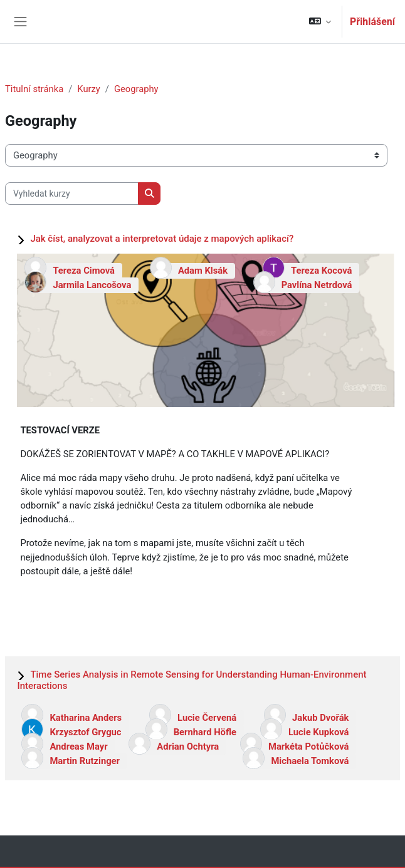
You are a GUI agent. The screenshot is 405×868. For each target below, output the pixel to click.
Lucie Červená (207, 718)
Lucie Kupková (318, 732)
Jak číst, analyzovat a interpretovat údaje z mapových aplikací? (162, 239)
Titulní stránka (34, 89)
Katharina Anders (86, 718)
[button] (320, 22)
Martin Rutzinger (85, 761)
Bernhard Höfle (205, 732)
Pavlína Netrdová (317, 285)
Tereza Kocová (321, 271)
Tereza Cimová (84, 271)
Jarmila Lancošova (92, 285)
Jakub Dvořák (320, 718)
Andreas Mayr (78, 747)
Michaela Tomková (310, 761)
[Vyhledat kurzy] (72, 194)
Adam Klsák (203, 271)
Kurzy (89, 89)
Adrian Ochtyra (188, 747)
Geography (136, 89)
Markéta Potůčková (309, 747)
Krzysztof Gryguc (85, 732)
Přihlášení (372, 22)
